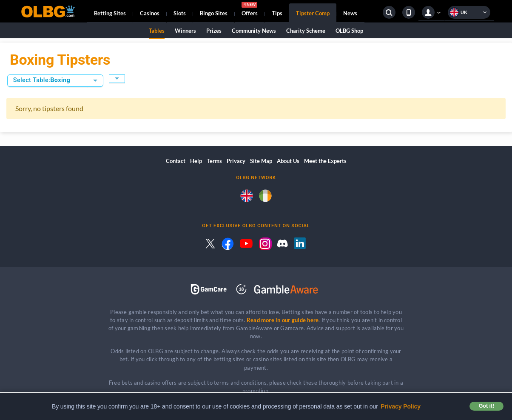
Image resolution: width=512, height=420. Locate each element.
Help (196, 161)
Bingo (214, 13)
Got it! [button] (486, 406)
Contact (176, 161)
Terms (214, 161)
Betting (110, 13)
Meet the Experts (325, 161)
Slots (180, 13)
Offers (250, 10)
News (350, 13)
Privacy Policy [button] (401, 406)
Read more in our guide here (283, 320)
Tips (277, 13)
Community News (254, 31)
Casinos (150, 13)
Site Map (261, 161)
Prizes (214, 31)
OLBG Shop (349, 31)
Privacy (236, 161)
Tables (157, 31)
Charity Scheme (306, 31)
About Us (288, 161)
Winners (185, 31)
